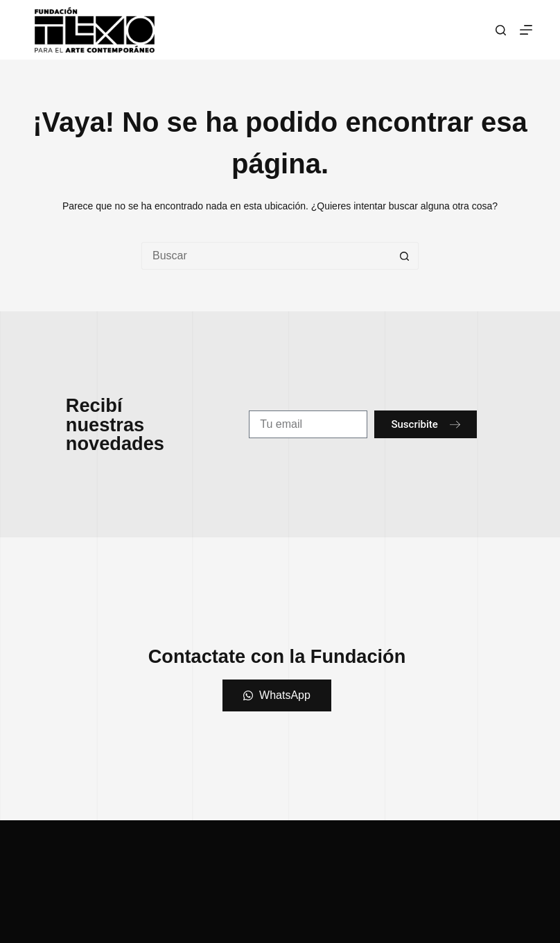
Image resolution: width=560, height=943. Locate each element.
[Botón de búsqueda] (405, 256)
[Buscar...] (266, 256)
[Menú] (526, 30)
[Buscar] (501, 30)
